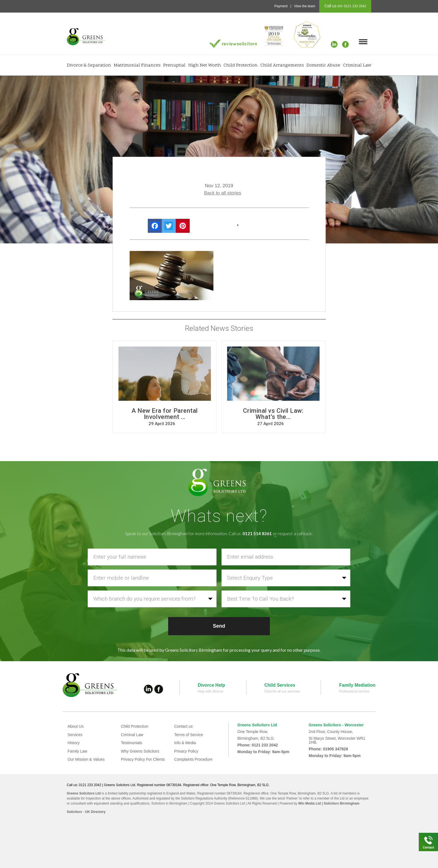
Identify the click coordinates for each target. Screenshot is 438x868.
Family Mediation (357, 685)
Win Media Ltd (309, 803)
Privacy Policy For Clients (143, 759)
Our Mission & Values (86, 759)
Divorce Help (211, 685)
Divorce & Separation (89, 65)
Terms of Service (189, 735)
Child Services (280, 685)
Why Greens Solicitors (140, 751)
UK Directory (95, 812)
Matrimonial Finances (137, 65)
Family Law (78, 751)
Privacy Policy (186, 751)
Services (75, 735)
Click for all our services (282, 691)
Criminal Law (357, 65)
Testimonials (132, 743)
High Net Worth (205, 65)
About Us (76, 726)
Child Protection (241, 65)
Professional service (354, 691)
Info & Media (185, 743)
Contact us (183, 726)
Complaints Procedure (193, 759)
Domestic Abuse (323, 65)
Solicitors (74, 812)
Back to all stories (222, 193)
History (74, 743)
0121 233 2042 (355, 6)
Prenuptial (174, 65)
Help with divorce (210, 691)
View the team (305, 6)
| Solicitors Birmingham (340, 803)
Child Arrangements (282, 65)
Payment (281, 6)
